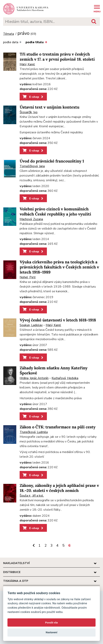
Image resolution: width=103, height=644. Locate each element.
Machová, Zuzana (31, 219)
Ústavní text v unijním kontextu (49, 107)
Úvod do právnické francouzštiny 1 (52, 161)
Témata (9, 34)
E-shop (33, 97)
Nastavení (51, 632)
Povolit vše (51, 623)
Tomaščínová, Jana (32, 166)
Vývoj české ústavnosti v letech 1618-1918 (58, 320)
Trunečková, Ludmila (34, 432)
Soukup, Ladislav (31, 325)
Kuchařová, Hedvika (65, 378)
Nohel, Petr (28, 277)
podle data (12, 42)
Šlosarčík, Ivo (29, 112)
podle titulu (36, 42)
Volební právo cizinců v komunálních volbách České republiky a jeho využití (55, 212)
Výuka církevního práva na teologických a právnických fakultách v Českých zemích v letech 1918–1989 (59, 267)
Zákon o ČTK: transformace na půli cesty (57, 427)
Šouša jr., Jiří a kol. (32, 496)
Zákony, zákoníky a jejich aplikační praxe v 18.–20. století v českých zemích (59, 488)
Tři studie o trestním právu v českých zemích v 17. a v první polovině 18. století (57, 57)
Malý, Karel (27, 64)
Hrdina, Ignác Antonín (34, 378)
